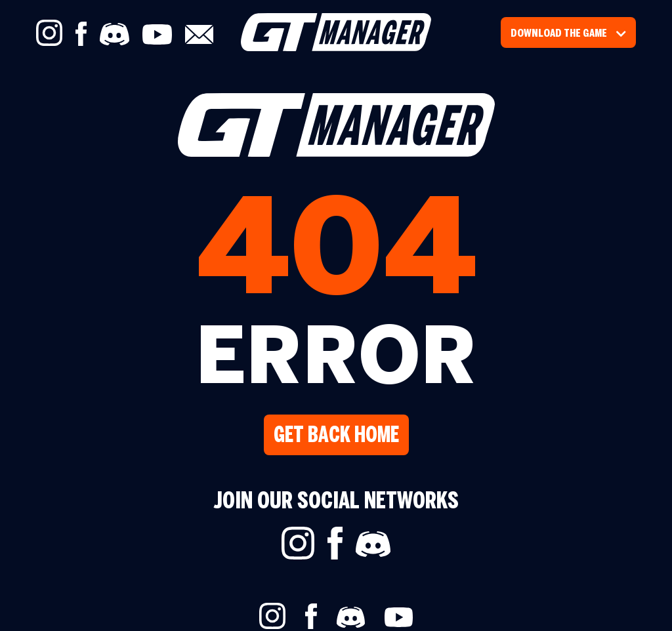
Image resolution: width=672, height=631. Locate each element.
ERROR (336, 362)
